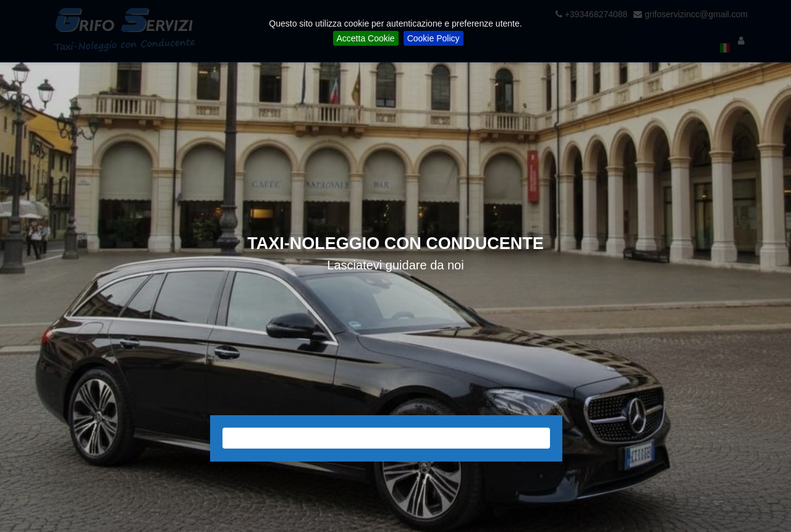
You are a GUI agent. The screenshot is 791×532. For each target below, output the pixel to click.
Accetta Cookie (366, 38)
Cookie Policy (434, 38)
